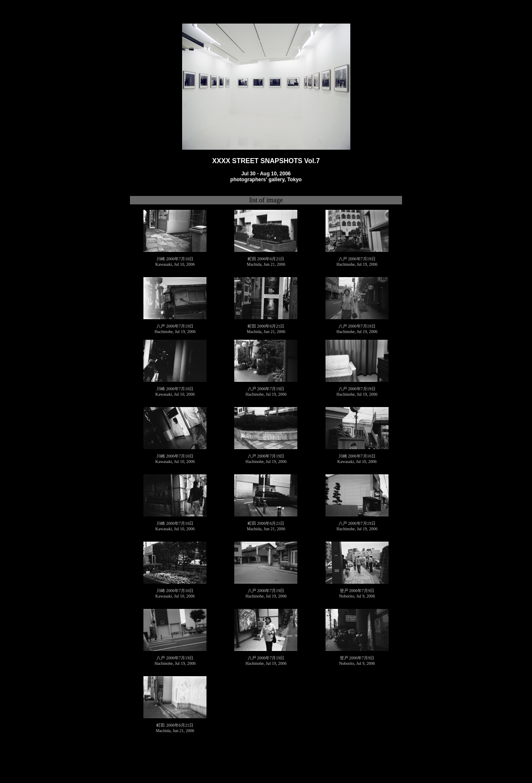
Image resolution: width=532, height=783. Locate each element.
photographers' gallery (258, 179)
